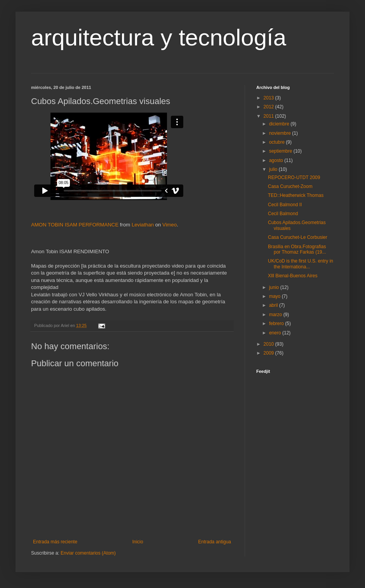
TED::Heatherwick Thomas (296, 195)
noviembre (281, 133)
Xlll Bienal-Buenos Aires (293, 276)
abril (274, 305)
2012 (269, 107)
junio (275, 287)
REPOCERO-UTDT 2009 (294, 177)
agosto (277, 160)
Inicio (138, 542)
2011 (269, 116)
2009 (269, 353)
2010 (269, 344)
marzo (276, 315)
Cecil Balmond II (285, 205)
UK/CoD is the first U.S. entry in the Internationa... (301, 264)
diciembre (280, 124)
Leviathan (143, 225)
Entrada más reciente (55, 542)
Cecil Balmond (283, 214)
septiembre (281, 151)
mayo (275, 296)
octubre (277, 142)
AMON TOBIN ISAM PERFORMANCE (75, 225)
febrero (277, 324)
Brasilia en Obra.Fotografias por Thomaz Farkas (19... (297, 249)
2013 (269, 98)
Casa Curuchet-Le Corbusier (298, 237)
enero (276, 333)
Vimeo (169, 225)
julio (274, 169)
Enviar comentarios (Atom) (88, 553)
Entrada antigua (215, 542)
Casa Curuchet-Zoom (290, 186)
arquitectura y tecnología (159, 37)
